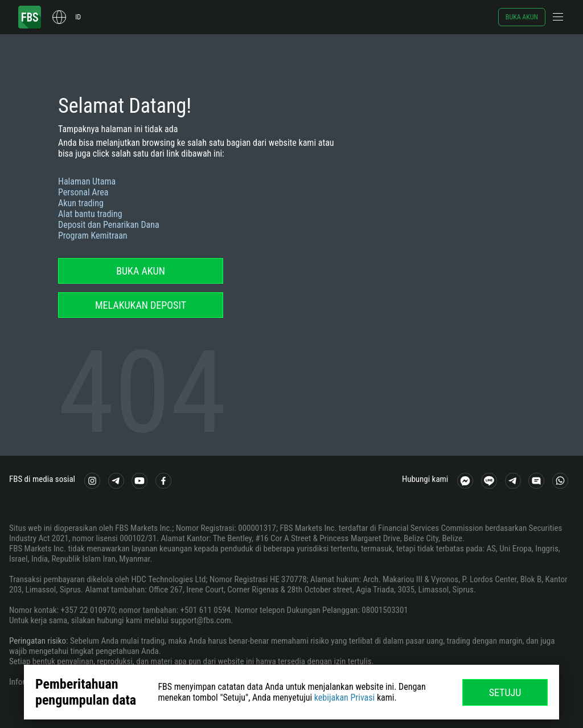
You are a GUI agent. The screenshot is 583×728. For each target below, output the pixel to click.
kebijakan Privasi (344, 698)
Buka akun (522, 17)
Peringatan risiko (38, 641)
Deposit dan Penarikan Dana (109, 225)
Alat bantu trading (90, 214)
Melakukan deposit (141, 305)
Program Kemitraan (93, 236)
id (78, 17)
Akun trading (81, 203)
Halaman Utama (87, 181)
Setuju (505, 692)
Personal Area (83, 192)
